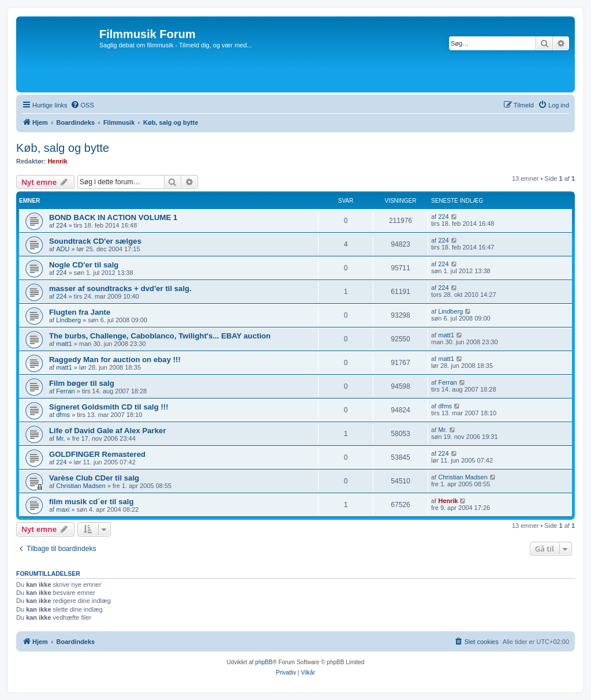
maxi (63, 509)
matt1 (64, 344)
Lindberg (68, 320)
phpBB (264, 662)
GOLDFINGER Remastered (97, 454)
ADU (63, 249)
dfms (63, 415)
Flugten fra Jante (80, 312)
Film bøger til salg (82, 383)
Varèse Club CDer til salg (94, 478)
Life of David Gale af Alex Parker (108, 431)
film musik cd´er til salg (91, 502)
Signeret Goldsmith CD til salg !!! (109, 407)
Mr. (60, 438)
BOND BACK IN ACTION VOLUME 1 (113, 217)
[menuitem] (82, 105)
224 (61, 225)
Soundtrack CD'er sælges (95, 241)
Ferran (65, 391)
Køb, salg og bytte (63, 148)
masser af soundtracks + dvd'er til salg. (120, 288)
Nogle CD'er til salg (84, 265)
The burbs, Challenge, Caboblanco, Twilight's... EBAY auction (160, 336)
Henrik (57, 161)
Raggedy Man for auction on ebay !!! (115, 360)
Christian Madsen (81, 486)
